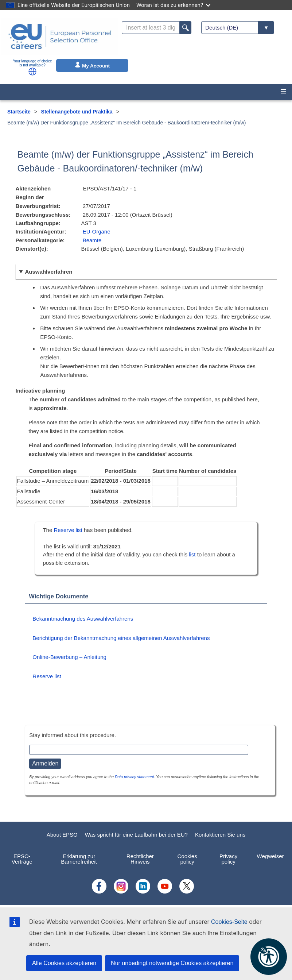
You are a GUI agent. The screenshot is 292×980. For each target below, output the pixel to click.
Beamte (92, 240)
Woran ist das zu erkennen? (173, 5)
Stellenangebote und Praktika (77, 112)
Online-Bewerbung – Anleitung (69, 657)
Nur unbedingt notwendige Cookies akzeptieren (172, 963)
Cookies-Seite (229, 922)
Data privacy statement (134, 777)
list (192, 554)
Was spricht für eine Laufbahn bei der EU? (136, 835)
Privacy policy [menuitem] (228, 859)
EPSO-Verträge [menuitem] (22, 859)
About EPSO (62, 835)
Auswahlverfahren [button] (48, 272)
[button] (32, 72)
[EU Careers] (60, 36)
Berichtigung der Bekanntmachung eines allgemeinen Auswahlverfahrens (121, 638)
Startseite (19, 112)
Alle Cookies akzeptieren (64, 963)
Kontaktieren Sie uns (220, 835)
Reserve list (69, 530)
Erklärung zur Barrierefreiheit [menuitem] (79, 859)
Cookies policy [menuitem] (187, 859)
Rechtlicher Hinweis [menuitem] (140, 859)
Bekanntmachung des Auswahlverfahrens (83, 619)
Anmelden (45, 763)
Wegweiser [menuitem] (270, 856)
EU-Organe (97, 232)
